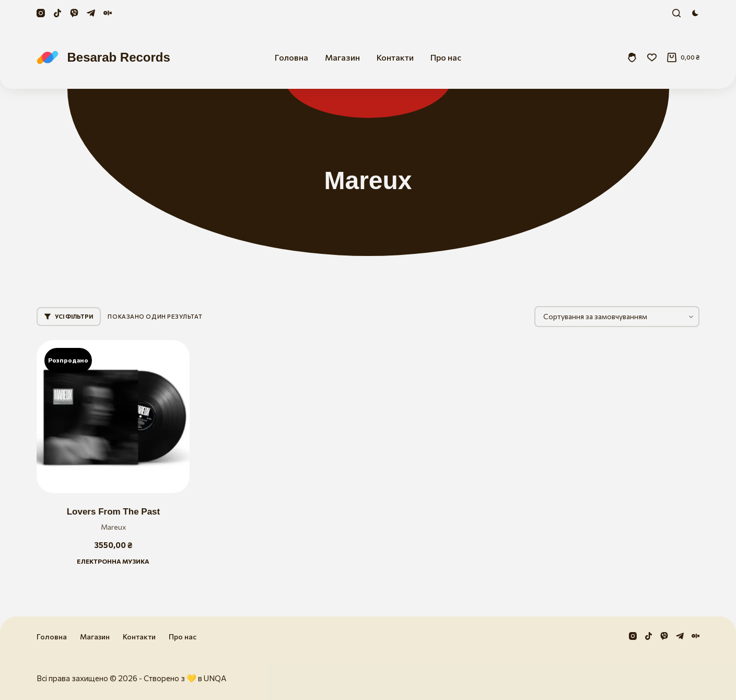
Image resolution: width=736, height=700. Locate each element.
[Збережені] (652, 57)
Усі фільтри (69, 316)
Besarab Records (118, 57)
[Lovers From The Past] (113, 417)
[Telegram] (91, 13)
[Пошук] (676, 13)
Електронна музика (113, 561)
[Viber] (74, 13)
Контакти (395, 57)
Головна (291, 57)
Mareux (113, 527)
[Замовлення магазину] (617, 317)
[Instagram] (41, 13)
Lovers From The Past (114, 512)
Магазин (342, 57)
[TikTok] (57, 13)
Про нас (446, 57)
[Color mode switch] (695, 13)
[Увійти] (632, 57)
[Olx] (108, 13)
